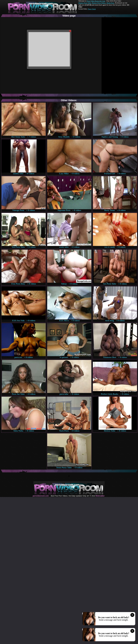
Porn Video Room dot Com (96, 1)
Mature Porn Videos (99, 3)
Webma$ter (100, 496)
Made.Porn (110, 3)
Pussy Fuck (92, 9)
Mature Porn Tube (85, 3)
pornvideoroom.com (41, 496)
